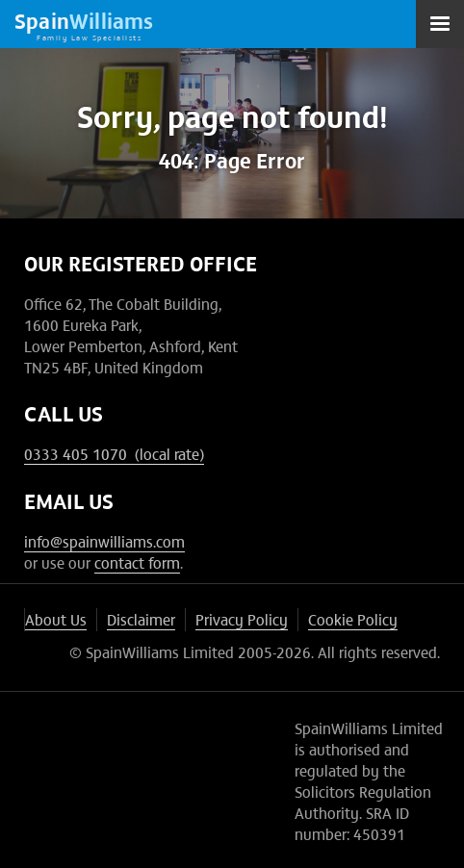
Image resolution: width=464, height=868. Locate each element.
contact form (137, 562)
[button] (440, 24)
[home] (84, 24)
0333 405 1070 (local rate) (114, 453)
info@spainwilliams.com (104, 541)
